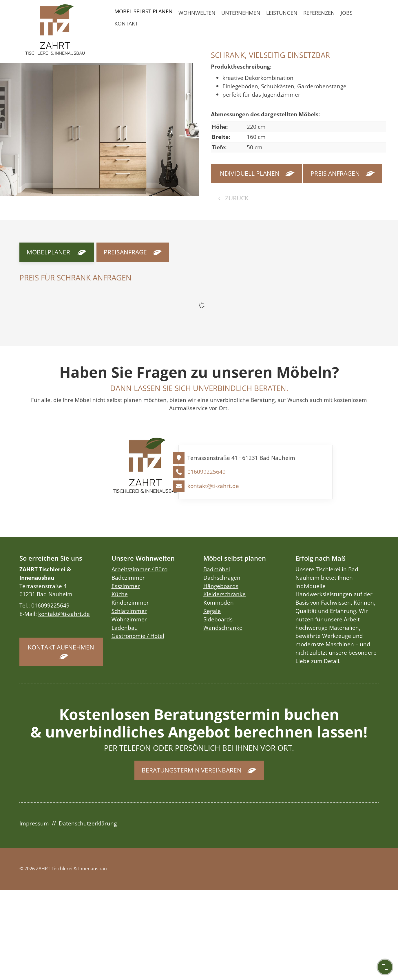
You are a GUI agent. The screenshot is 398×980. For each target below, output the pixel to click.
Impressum (34, 823)
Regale (212, 611)
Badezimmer (128, 578)
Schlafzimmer (129, 611)
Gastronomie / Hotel (138, 636)
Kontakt (126, 23)
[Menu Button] (385, 967)
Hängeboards (221, 586)
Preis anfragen (335, 173)
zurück (236, 198)
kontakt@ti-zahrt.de (213, 486)
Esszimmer (126, 586)
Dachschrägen (222, 578)
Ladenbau (125, 628)
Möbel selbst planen (144, 11)
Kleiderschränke (224, 594)
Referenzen (319, 13)
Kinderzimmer (130, 602)
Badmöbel (217, 569)
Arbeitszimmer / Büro (139, 569)
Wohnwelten (197, 13)
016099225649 (207, 472)
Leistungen (282, 13)
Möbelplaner (48, 252)
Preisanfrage (125, 252)
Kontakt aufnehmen (61, 647)
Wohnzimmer (129, 619)
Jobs (347, 13)
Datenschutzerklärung (88, 823)
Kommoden (219, 602)
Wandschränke (223, 628)
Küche (120, 594)
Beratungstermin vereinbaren (192, 770)
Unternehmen (241, 13)
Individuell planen (249, 173)
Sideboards (218, 619)
